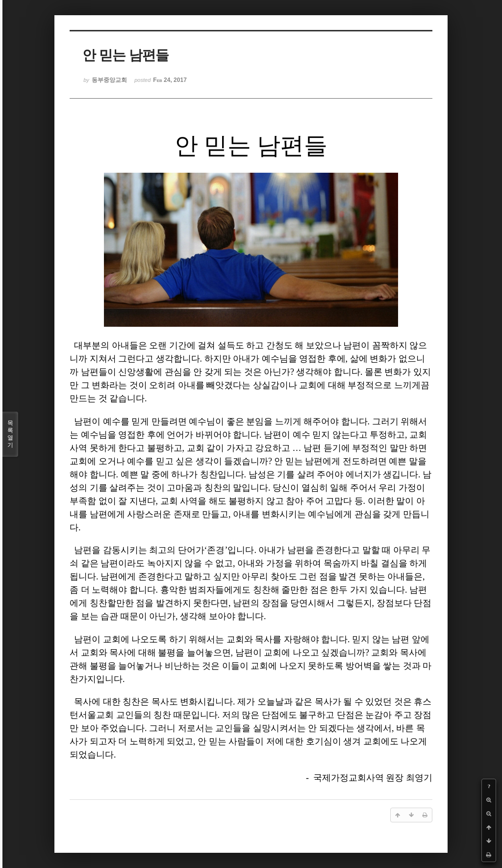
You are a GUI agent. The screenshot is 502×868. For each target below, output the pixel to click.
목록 (10, 434)
